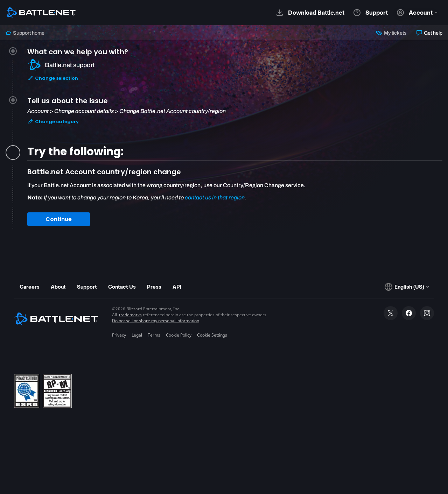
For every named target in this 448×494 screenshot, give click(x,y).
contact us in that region (215, 197)
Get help (429, 33)
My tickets (391, 33)
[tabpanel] (235, 199)
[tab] (235, 73)
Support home (25, 33)
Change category (53, 122)
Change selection (53, 78)
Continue (59, 219)
